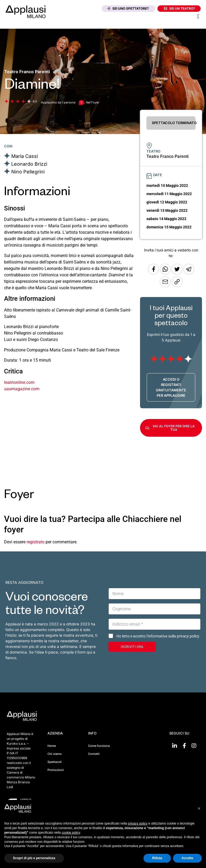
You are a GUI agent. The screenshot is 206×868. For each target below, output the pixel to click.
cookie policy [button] (71, 833)
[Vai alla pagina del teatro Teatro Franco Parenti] (27, 72)
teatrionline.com (19, 382)
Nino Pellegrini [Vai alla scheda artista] (28, 172)
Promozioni (56, 770)
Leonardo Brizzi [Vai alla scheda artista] (29, 164)
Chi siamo (55, 754)
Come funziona (99, 746)
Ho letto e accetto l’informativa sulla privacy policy (158, 636)
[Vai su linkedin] (175, 746)
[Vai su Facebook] (184, 746)
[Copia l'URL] (166, 286)
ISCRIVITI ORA (132, 647)
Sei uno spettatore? (128, 8)
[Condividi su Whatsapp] (166, 273)
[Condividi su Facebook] (153, 273)
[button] (198, 16)
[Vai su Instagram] (194, 746)
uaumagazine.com (22, 389)
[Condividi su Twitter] (178, 273)
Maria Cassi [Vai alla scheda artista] (25, 156)
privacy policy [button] (138, 824)
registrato (36, 542)
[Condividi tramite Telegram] (189, 273)
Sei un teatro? (180, 8)
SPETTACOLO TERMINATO (174, 123)
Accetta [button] (187, 858)
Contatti (94, 754)
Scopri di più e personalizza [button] (34, 858)
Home (52, 746)
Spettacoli (55, 762)
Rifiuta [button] (157, 858)
